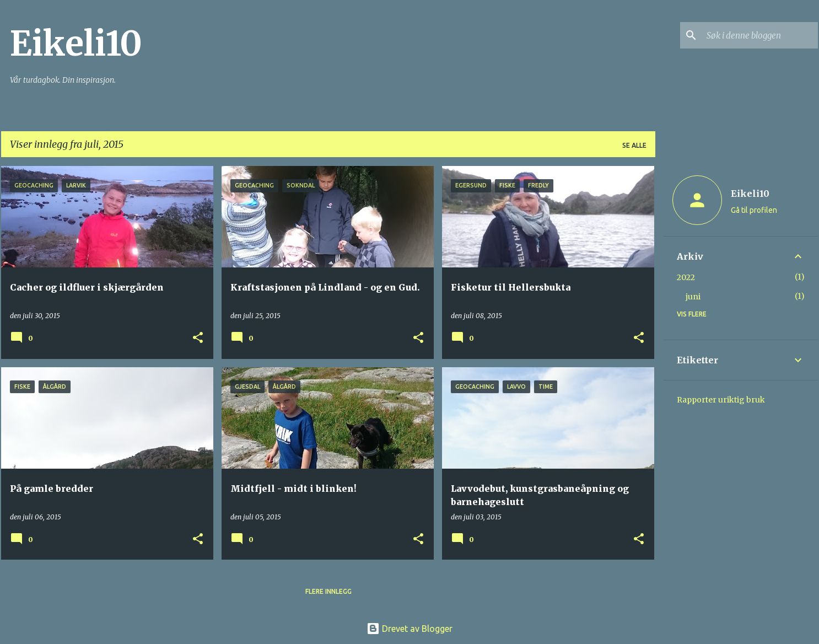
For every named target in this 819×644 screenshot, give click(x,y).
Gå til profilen (754, 210)
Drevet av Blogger (409, 629)
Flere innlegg (328, 591)
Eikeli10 (76, 44)
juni (693, 297)
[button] (198, 338)
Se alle (634, 145)
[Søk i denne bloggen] (760, 35)
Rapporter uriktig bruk (721, 400)
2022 (686, 277)
